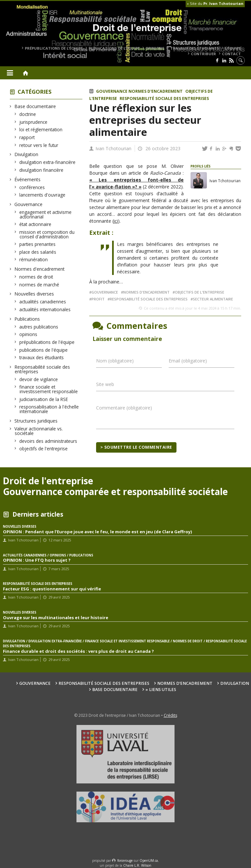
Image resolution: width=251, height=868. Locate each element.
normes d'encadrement (146, 292)
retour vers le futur (39, 145)
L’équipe (233, 48)
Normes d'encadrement (40, 269)
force (125, 860)
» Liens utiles (161, 690)
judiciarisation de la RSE (44, 399)
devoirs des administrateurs (48, 441)
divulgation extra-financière (48, 162)
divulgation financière (42, 170)
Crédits (170, 715)
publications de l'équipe (44, 350)
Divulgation (26, 154)
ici (116, 221)
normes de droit (36, 277)
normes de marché (39, 285)
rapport (27, 137)
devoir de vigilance (39, 379)
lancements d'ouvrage (42, 195)
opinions (155, 48)
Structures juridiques (36, 421)
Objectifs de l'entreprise (200, 292)
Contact (231, 54)
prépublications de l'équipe (47, 342)
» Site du (215, 3)
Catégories (35, 92)
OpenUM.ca (149, 860)
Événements (28, 179)
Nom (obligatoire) (115, 361)
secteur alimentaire (213, 299)
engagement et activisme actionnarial (46, 214)
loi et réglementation (41, 129)
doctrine (28, 114)
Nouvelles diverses (34, 294)
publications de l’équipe (114, 48)
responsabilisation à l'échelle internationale (49, 409)
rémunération (34, 259)
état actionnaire (35, 224)
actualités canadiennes (43, 302)
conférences (32, 187)
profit (98, 299)
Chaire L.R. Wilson (137, 865)
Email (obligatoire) (188, 361)
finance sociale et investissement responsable (49, 389)
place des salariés (38, 252)
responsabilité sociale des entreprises (149, 299)
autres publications (39, 327)
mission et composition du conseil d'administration (47, 234)
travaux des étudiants (195, 48)
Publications (27, 319)
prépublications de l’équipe (54, 48)
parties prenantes (38, 244)
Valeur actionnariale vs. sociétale (39, 431)
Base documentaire (35, 106)
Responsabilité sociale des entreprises (42, 369)
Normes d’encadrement (185, 683)
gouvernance (105, 292)
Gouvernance (29, 204)
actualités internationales (45, 309)
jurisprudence (33, 122)
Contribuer (203, 54)
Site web (105, 384)
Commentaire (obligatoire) (124, 408)
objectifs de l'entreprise (44, 449)
